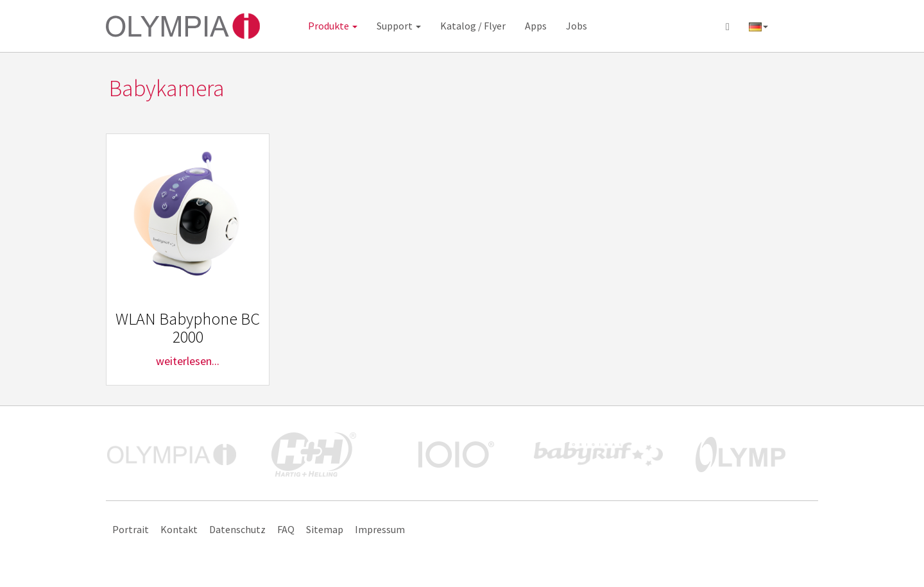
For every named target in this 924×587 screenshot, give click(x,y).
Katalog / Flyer (473, 26)
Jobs (577, 26)
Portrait (131, 529)
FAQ (286, 529)
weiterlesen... (188, 361)
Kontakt (179, 529)
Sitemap (325, 529)
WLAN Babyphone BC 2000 (188, 328)
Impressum (380, 529)
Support (399, 26)
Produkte (333, 26)
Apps (536, 26)
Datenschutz (237, 529)
